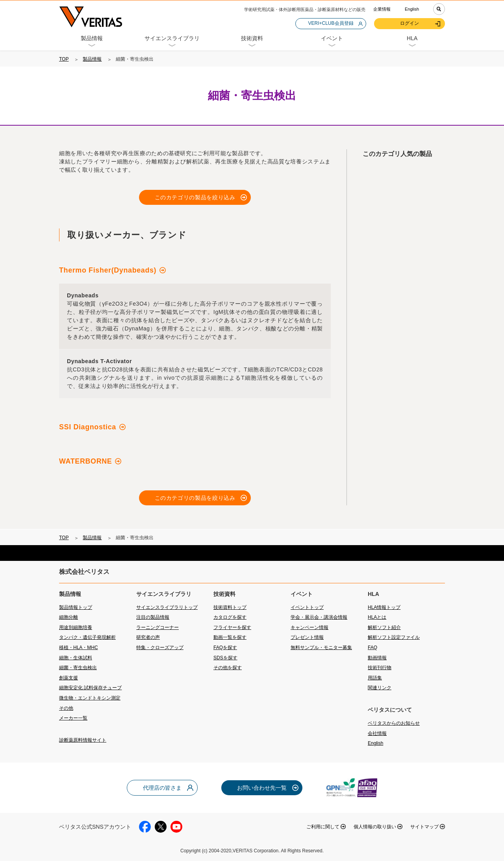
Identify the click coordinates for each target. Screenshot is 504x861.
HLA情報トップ (384, 607)
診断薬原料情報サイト (83, 740)
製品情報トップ (76, 607)
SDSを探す (225, 658)
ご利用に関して (323, 827)
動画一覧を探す (230, 637)
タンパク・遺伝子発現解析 (87, 637)
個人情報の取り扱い (375, 827)
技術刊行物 (380, 668)
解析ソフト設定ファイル (394, 637)
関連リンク (380, 688)
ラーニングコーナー (157, 627)
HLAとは (377, 617)
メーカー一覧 (73, 718)
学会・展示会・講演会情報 (319, 617)
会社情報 (377, 733)
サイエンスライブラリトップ (167, 607)
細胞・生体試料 (76, 658)
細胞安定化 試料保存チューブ (90, 688)
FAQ (372, 648)
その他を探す (228, 668)
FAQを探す (225, 648)
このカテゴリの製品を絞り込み (195, 197)
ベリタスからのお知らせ (394, 723)
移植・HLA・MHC (79, 648)
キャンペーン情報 (309, 627)
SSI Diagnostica (88, 427)
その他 (66, 708)
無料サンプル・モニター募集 (321, 648)
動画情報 (377, 658)
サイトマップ (424, 827)
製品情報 (92, 59)
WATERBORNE (85, 461)
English (412, 9)
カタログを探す (230, 617)
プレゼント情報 (307, 637)
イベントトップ (307, 607)
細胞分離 (69, 617)
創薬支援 (69, 678)
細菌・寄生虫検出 (78, 668)
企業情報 (382, 9)
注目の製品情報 (153, 617)
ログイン (409, 23)
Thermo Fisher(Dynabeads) (108, 270)
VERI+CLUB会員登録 (331, 23)
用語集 (375, 678)
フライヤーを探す (232, 627)
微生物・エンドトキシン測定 (90, 698)
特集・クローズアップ (160, 648)
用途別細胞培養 (76, 627)
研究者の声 (148, 637)
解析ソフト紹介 (384, 627)
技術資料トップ (230, 607)
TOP (64, 59)
